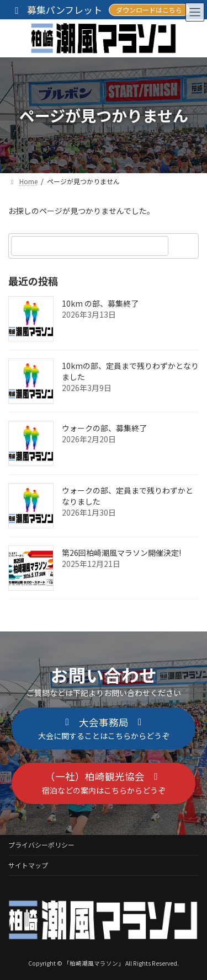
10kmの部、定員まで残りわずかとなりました (130, 371)
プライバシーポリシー (41, 845)
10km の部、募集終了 (100, 303)
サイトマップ (28, 865)
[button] (104, 729)
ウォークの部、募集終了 (104, 428)
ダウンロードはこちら (149, 10)
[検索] (185, 246)
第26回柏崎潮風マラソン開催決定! (121, 553)
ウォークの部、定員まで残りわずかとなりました (128, 496)
